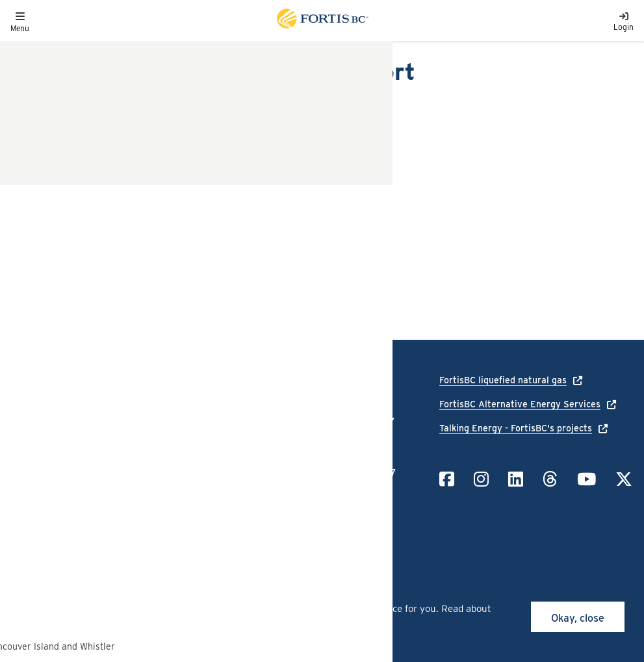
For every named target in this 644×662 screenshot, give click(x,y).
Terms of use (139, 457)
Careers (27, 457)
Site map (131, 476)
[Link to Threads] (550, 479)
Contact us (33, 476)
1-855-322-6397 (361, 472)
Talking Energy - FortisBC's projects (516, 428)
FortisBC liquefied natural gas (503, 380)
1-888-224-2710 (359, 380)
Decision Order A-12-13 (86, 145)
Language (31, 438)
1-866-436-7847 (360, 421)
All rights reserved (106, 517)
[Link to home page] (322, 20)
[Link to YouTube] (586, 479)
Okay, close (578, 618)
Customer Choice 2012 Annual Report (122, 267)
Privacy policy (142, 438)
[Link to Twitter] (624, 479)
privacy (324, 623)
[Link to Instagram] (481, 479)
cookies (115, 609)
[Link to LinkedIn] (516, 479)
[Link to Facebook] (447, 479)
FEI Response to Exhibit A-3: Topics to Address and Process (174, 241)
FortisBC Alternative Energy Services (520, 404)
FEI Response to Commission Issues (118, 215)
